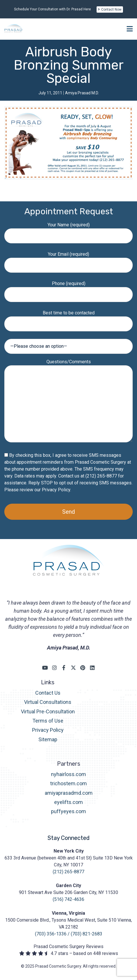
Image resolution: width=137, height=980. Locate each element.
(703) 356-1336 (51, 934)
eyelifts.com (68, 802)
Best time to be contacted (68, 318)
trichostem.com (68, 783)
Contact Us (48, 693)
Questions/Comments (68, 401)
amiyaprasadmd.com (69, 793)
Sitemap (48, 739)
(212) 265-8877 (68, 872)
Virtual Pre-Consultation (48, 711)
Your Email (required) (68, 260)
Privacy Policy (56, 490)
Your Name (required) (68, 230)
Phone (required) (68, 289)
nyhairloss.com (68, 774)
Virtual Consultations (48, 702)
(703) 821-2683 (87, 934)
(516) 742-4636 (68, 899)
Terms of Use (48, 721)
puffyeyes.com (68, 811)
